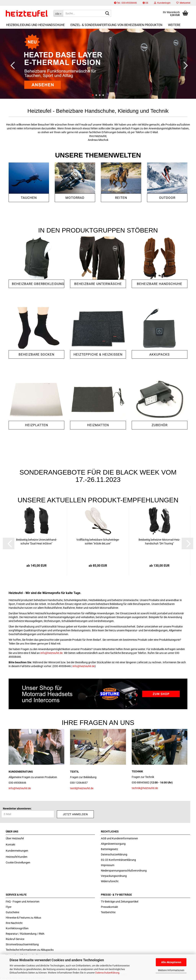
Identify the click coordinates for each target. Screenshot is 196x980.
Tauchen (29, 198)
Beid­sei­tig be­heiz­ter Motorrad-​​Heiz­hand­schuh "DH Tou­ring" (159, 542)
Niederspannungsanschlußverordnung (124, 871)
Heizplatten (37, 425)
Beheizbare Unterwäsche (98, 284)
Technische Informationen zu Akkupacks (30, 950)
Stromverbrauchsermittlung (22, 944)
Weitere (174, 25)
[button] (145, 3)
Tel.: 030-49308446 (125, 3)
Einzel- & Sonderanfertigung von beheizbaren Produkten (116, 25)
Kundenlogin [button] (162, 3)
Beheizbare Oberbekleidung (38, 284)
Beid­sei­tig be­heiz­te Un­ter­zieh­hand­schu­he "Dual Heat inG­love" (36, 542)
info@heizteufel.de (51, 653)
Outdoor (167, 198)
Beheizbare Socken (36, 354)
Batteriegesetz (109, 849)
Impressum (108, 865)
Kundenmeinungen (17, 851)
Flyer (9, 907)
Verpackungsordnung (114, 876)
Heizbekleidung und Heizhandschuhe (35, 25)
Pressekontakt (109, 907)
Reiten (121, 198)
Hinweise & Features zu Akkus (23, 918)
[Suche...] (58, 13)
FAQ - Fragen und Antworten (23, 902)
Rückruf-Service (15, 939)
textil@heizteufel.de (82, 788)
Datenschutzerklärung (107, 973)
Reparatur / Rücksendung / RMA (25, 934)
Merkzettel (183, 3)
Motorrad (75, 198)
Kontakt (11, 845)
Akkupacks (159, 354)
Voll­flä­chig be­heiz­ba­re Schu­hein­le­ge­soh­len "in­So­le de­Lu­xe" (98, 542)
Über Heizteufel (15, 838)
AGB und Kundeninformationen (119, 838)
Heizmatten (98, 425)
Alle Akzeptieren (171, 962)
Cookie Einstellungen (18, 862)
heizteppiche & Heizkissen (98, 354)
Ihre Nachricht (14, 923)
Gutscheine (12, 912)
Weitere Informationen (171, 970)
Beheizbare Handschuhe (160, 284)
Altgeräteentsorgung (113, 844)
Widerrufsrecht (110, 881)
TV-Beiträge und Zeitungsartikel (120, 902)
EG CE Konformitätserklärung (118, 860)
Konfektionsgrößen (17, 928)
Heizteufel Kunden (17, 857)
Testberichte (108, 912)
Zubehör (160, 425)
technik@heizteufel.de (145, 788)
